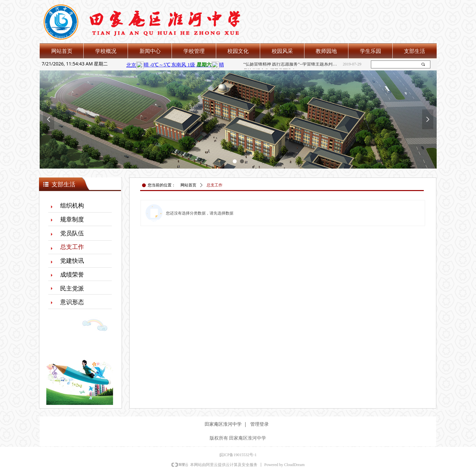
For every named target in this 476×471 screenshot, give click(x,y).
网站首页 (188, 185)
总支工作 (215, 185)
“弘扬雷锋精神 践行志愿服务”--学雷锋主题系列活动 (292, 64)
